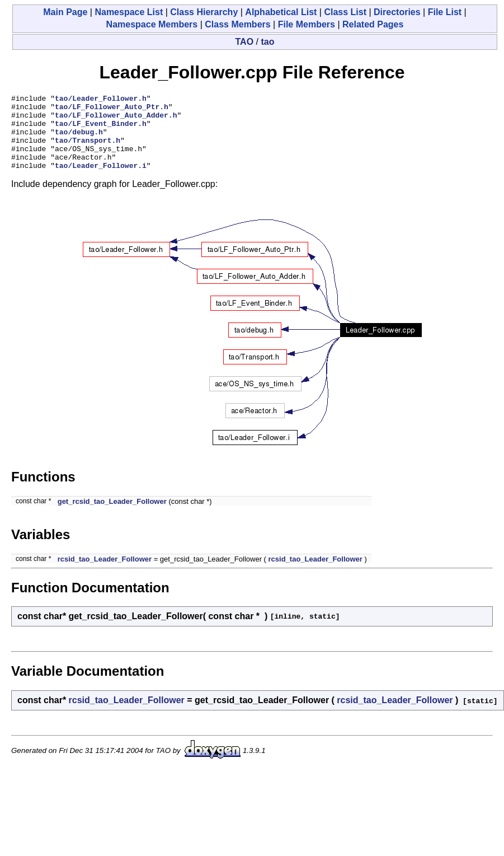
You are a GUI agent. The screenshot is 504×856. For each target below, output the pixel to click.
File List (445, 12)
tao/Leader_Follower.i (101, 180)
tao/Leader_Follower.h (101, 100)
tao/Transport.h (88, 150)
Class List (345, 12)
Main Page (65, 12)
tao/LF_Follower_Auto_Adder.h (116, 120)
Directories (397, 12)
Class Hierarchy (204, 12)
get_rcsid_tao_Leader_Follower (112, 516)
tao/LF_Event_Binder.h (101, 130)
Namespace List (129, 12)
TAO (245, 42)
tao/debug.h (79, 140)
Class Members (237, 24)
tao (267, 42)
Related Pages (373, 24)
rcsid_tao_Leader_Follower (105, 574)
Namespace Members (152, 24)
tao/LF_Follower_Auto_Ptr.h (112, 110)
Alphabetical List (281, 12)
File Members (307, 24)
